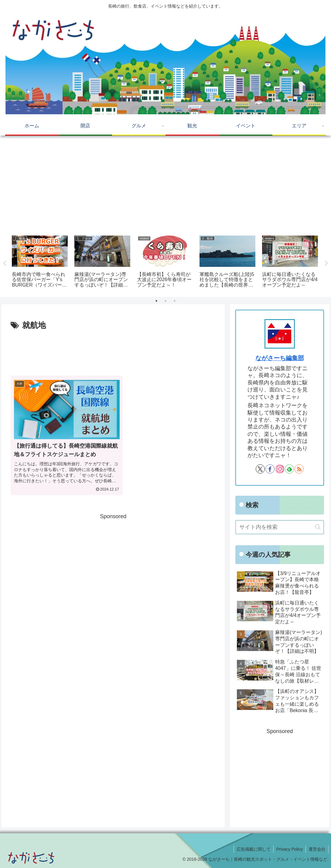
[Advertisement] (165, 185)
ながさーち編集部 (280, 358)
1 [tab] (156, 301)
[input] (280, 527)
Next (326, 263)
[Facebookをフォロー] (270, 469)
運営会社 (317, 849)
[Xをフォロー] (260, 469)
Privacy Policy (289, 849)
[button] (318, 527)
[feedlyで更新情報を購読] (289, 469)
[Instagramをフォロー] (280, 469)
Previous (5, 263)
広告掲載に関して (252, 849)
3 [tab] (175, 301)
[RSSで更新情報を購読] (299, 469)
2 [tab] (165, 301)
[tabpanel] (40, 262)
